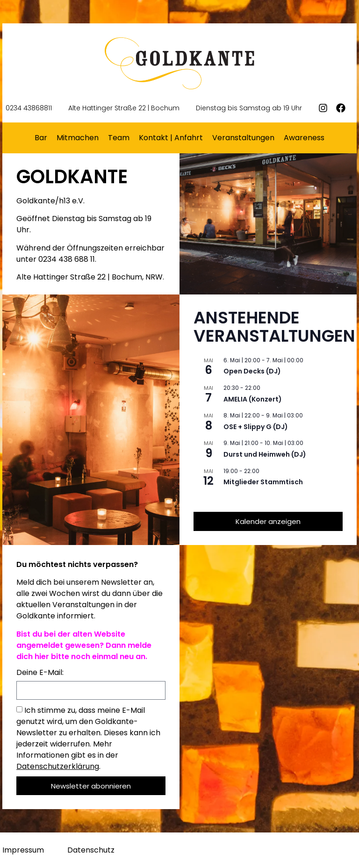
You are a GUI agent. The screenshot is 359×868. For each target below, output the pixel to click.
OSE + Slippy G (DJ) (256, 427)
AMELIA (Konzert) (253, 399)
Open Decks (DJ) (252, 371)
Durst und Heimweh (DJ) (265, 454)
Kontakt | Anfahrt (171, 138)
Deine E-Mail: (40, 673)
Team (119, 138)
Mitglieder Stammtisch (263, 482)
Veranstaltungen (243, 138)
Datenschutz (91, 850)
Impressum (23, 850)
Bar (41, 138)
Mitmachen (78, 138)
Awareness (304, 138)
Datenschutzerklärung (58, 766)
